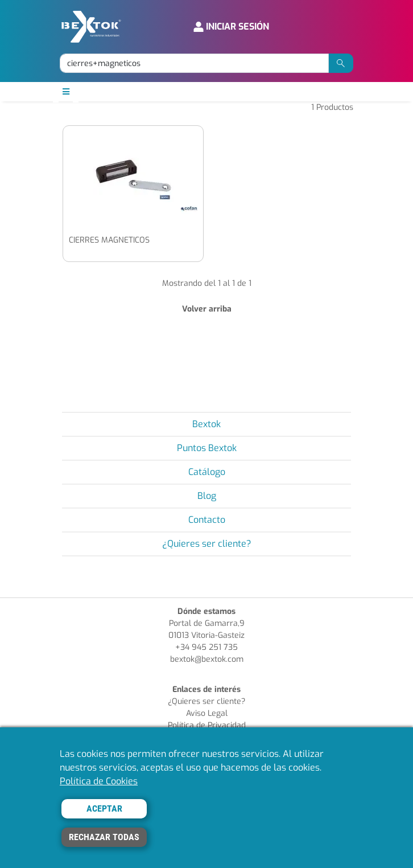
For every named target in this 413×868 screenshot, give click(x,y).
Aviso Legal (207, 713)
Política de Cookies (99, 781)
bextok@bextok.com (207, 659)
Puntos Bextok (207, 448)
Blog (207, 496)
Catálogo (207, 472)
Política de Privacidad (207, 725)
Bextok (206, 424)
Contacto (207, 520)
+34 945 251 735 (206, 647)
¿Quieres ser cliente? (207, 544)
